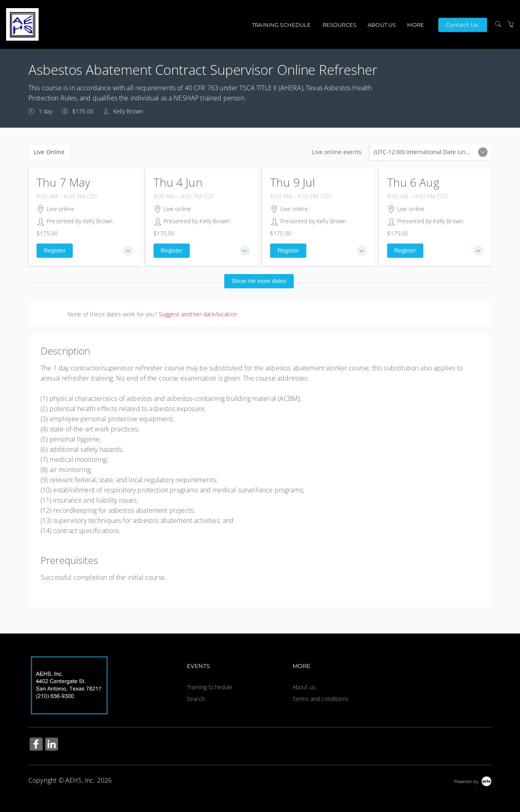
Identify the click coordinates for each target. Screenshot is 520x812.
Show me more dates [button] (259, 281)
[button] (128, 251)
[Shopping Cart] (511, 24)
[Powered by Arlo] (473, 780)
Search (196, 699)
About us (382, 25)
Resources (339, 25)
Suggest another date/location (198, 314)
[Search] (498, 24)
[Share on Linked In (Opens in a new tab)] (52, 745)
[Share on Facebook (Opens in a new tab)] (36, 745)
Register (55, 250)
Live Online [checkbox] (49, 152)
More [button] (416, 25)
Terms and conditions (321, 699)
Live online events (431, 152)
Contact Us (462, 24)
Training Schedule (281, 25)
